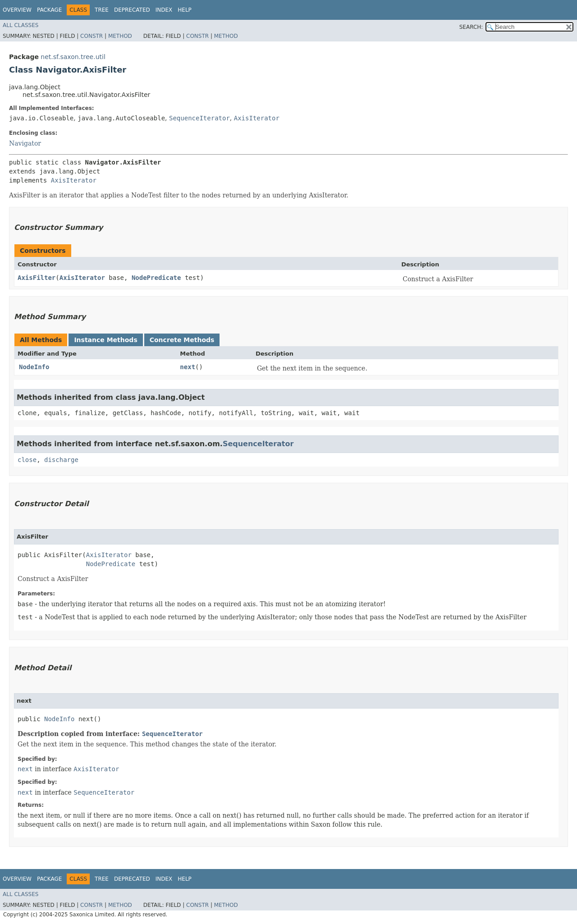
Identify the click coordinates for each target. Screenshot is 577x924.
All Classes (21, 25)
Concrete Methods (182, 340)
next (188, 367)
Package (49, 10)
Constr (92, 36)
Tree (102, 10)
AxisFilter (37, 278)
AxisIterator (257, 118)
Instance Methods (105, 340)
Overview (17, 10)
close (27, 460)
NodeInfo (34, 367)
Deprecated (132, 10)
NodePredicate (156, 278)
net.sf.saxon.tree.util (73, 57)
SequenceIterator (199, 118)
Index (164, 10)
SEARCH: (471, 27)
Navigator (25, 143)
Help (185, 10)
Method (120, 36)
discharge (61, 460)
